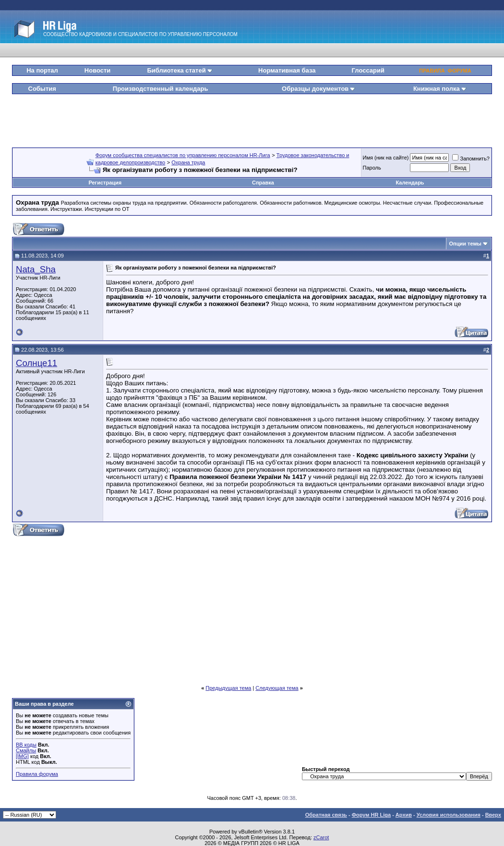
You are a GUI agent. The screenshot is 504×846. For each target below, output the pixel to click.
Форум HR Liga (371, 815)
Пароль (372, 168)
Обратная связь (326, 815)
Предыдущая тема (228, 688)
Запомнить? (471, 159)
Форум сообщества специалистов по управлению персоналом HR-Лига (183, 155)
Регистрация (105, 183)
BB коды (26, 745)
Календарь (410, 183)
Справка (263, 183)
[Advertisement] (252, 117)
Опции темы (465, 244)
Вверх (493, 815)
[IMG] (22, 756)
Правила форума (37, 774)
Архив (404, 815)
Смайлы (26, 750)
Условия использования (449, 815)
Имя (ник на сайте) (386, 158)
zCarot (321, 837)
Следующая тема (277, 688)
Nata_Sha (36, 269)
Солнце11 (36, 363)
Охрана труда (188, 162)
